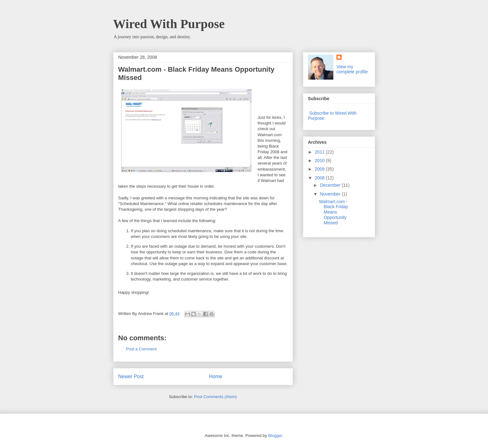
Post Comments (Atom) (216, 397)
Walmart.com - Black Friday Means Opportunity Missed (333, 212)
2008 (320, 178)
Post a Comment (142, 349)
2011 (320, 152)
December (331, 185)
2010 (320, 160)
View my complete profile (352, 69)
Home (216, 376)
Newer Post (131, 376)
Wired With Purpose (169, 24)
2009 (320, 169)
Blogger (275, 436)
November (331, 194)
